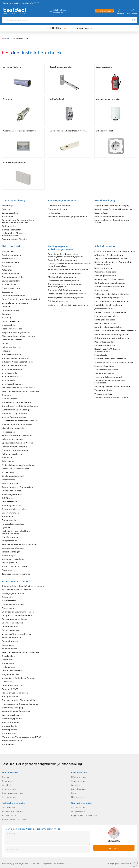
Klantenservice (81, 28)
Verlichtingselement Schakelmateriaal (112, 386)
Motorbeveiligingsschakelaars (109, 327)
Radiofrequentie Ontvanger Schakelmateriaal (107, 350)
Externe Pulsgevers (11, 641)
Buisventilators (9, 601)
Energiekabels (8, 325)
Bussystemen (8, 292)
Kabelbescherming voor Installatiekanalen (68, 269)
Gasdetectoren (101, 213)
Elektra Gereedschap (11, 321)
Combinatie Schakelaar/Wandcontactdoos (115, 251)
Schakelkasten (101, 355)
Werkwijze (75, 785)
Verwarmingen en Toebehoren (16, 711)
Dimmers (6, 306)
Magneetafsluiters (10, 674)
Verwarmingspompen (12, 718)
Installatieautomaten (12, 369)
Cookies (35, 864)
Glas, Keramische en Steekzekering (18, 336)
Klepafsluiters (8, 656)
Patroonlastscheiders (104, 342)
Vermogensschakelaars (13, 559)
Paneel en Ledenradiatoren (15, 450)
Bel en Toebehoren (11, 273)
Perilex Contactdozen (105, 345)
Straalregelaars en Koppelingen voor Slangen (112, 221)
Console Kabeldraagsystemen (62, 260)
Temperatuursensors (104, 373)
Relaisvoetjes (8, 461)
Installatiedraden (10, 373)
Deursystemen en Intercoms (15, 303)
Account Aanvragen (10, 797)
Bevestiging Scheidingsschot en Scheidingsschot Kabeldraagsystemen (66, 255)
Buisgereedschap (10, 213)
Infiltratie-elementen (11, 230)
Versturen (114, 848)
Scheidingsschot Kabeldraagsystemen (66, 297)
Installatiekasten (10, 376)
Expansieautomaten (11, 637)
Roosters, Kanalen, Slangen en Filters (19, 700)
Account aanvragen (104, 11)
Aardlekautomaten (11, 259)
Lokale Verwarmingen (12, 671)
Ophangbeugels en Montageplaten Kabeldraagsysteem (65, 285)
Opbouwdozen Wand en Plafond (17, 443)
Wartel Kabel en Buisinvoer (15, 566)
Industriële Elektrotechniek (14, 365)
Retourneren (7, 781)
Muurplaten (7, 682)
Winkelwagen (132, 11)
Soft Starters (8, 498)
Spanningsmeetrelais (12, 505)
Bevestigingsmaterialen (13, 277)
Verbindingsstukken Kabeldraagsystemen (68, 305)
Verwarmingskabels (11, 715)
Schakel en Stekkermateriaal (15, 469)
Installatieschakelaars (12, 384)
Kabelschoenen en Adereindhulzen (18, 388)
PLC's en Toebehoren (12, 454)
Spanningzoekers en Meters (15, 509)
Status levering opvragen (13, 793)
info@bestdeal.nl (78, 812)
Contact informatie (81, 803)
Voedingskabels (9, 563)
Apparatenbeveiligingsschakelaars (111, 259)
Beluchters (7, 209)
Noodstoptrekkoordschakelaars (17, 435)
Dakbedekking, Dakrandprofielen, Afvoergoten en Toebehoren (18, 221)
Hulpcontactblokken (11, 347)
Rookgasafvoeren (10, 696)
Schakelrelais (8, 472)
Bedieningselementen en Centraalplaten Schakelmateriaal (114, 263)
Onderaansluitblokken (12, 685)
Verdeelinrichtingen (11, 552)
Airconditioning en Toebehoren (17, 590)
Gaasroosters (8, 645)
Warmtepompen (9, 730)
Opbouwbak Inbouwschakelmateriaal (112, 338)
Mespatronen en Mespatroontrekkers (19, 421)
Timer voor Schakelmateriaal (108, 377)
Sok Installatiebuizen (58, 301)
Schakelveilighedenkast (13, 476)
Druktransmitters (10, 626)
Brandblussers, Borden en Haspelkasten (113, 209)
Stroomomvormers (10, 513)
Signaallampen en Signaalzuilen (17, 487)
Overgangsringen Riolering (15, 239)
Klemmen (6, 395)
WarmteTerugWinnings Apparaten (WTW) (22, 737)
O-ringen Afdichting (57, 209)
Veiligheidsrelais (9, 541)
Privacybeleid (22, 864)
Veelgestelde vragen (10, 789)
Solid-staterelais (9, 502)
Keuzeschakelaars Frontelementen (111, 312)
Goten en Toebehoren (12, 340)
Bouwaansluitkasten (11, 288)
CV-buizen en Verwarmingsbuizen (18, 612)
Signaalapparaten (10, 483)
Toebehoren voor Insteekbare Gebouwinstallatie (16, 532)
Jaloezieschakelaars (104, 309)
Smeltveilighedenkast (12, 494)
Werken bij (7, 864)
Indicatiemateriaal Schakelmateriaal (112, 301)
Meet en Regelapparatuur (14, 417)
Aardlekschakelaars (11, 262)
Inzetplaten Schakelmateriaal (108, 305)
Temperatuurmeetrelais (13, 524)
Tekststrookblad (9, 520)
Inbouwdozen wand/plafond (15, 358)
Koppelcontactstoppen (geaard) (17, 402)
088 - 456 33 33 (78, 808)
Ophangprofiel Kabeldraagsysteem (65, 290)
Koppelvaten (8, 663)
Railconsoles (54, 213)
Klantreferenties (78, 797)
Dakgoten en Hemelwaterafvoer (17, 615)
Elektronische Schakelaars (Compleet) (112, 294)
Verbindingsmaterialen (13, 548)
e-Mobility (6, 318)
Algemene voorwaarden (54, 864)
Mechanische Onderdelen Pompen (18, 678)
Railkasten (7, 457)
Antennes (6, 266)
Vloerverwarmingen (11, 722)
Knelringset (7, 660)
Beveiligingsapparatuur (13, 593)
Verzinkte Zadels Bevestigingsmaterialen (67, 216)
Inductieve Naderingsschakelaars (18, 362)
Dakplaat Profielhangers (60, 206)
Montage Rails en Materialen (62, 277)
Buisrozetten (8, 216)
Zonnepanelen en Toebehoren (16, 574)
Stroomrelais (8, 516)
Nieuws (74, 793)
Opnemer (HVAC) (10, 689)
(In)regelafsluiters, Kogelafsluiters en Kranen (23, 586)
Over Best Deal (54, 28)
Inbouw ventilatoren (11, 354)
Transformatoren (10, 537)
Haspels (6, 343)
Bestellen (6, 777)
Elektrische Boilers (10, 630)
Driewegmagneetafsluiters (14, 619)
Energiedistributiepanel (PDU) (108, 298)
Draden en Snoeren (11, 310)
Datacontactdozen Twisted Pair (109, 286)
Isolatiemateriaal (10, 649)
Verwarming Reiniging (12, 707)
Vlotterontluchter (10, 726)
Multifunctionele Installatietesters (18, 424)
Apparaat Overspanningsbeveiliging (112, 206)
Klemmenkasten (9, 399)
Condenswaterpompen (13, 604)
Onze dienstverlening (80, 789)
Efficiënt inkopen (79, 777)
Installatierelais (9, 380)
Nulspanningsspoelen (12, 439)
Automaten (7, 270)
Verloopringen (9, 555)
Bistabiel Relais (9, 284)
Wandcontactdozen (104, 394)
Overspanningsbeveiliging (14, 447)
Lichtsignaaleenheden (105, 320)
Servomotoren (8, 480)
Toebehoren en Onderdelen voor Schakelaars (110, 382)
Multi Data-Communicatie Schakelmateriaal (115, 331)
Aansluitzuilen (8, 251)
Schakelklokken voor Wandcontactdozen (114, 362)
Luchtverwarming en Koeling (15, 410)
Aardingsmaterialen (11, 255)
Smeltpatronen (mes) (12, 491)
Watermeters (8, 744)
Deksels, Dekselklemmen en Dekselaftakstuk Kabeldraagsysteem (69, 265)
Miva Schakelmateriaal (105, 323)
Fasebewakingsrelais (12, 329)
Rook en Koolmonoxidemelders (109, 216)
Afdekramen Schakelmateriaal (109, 255)
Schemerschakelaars (104, 366)
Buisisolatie (7, 597)
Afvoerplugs (7, 206)
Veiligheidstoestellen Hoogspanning (19, 544)
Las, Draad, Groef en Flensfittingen (65, 273)
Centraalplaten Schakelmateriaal (110, 283)
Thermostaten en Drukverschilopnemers (21, 704)
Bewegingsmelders (11, 281)
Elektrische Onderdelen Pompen (17, 634)
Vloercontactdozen (103, 390)
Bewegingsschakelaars (105, 276)
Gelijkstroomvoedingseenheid (16, 332)
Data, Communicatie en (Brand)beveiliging (22, 299)
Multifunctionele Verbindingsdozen (111, 334)
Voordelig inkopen (79, 781)
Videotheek (7, 785)
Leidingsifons (8, 667)
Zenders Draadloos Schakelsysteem (111, 397)
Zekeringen (7, 570)
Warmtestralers (9, 733)
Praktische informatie (13, 803)
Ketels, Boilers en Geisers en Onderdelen (21, 391)
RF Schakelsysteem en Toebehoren (18, 465)
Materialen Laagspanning (14, 413)
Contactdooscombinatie (13, 295)
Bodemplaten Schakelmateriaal (109, 279)
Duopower (7, 314)
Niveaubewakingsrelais (13, 428)
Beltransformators (103, 268)
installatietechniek (21, 39)
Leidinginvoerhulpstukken (107, 316)
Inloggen (120, 11)
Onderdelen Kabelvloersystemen (63, 281)
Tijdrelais (6, 528)
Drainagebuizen (9, 226)
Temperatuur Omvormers (106, 370)
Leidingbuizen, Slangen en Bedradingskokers (14, 234)
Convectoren (8, 608)
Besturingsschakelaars (105, 272)
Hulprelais (7, 351)
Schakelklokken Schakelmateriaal (110, 359)
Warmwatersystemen (12, 741)
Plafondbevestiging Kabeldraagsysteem (67, 294)
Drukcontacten (101, 290)
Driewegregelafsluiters (12, 623)
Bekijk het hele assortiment (60, 11)
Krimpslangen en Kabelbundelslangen (20, 406)
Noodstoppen (8, 432)
